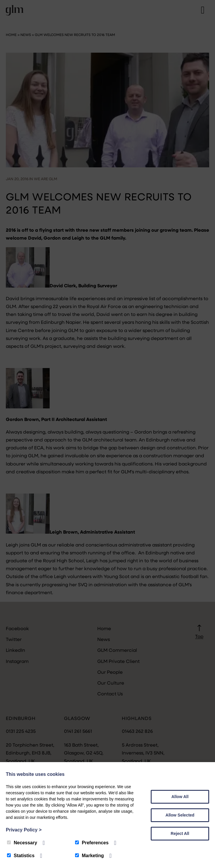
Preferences (92, 843)
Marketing (90, 856)
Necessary (22, 843)
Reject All (180, 833)
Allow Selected (180, 815)
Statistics (21, 856)
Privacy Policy (24, 830)
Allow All (180, 797)
